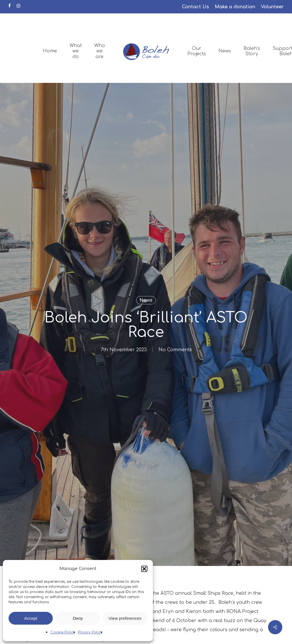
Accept (31, 618)
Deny (78, 618)
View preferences (125, 618)
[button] (144, 569)
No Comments (175, 350)
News (146, 300)
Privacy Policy (90, 632)
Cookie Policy (63, 632)
